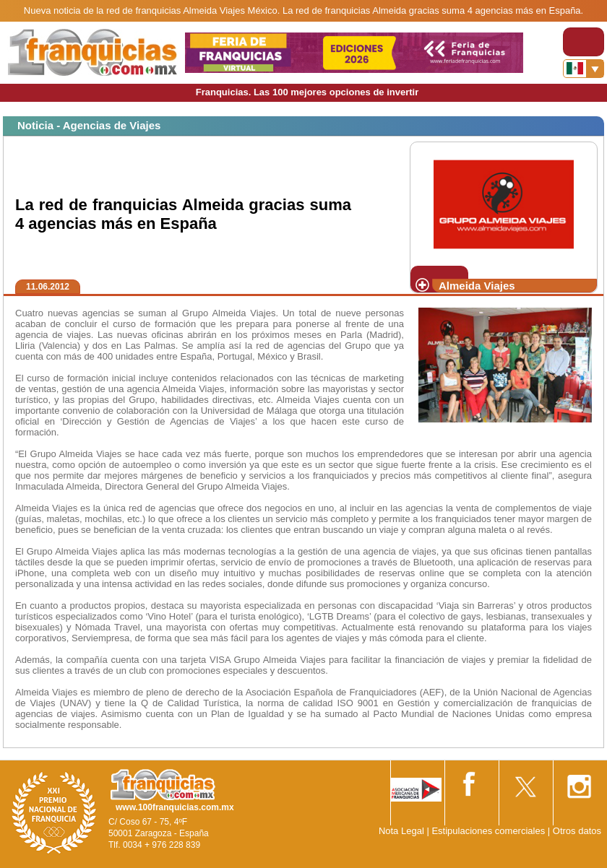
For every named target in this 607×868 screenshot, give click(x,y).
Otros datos (577, 831)
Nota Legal (401, 831)
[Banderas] (584, 69)
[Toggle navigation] (584, 42)
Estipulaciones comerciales (489, 831)
